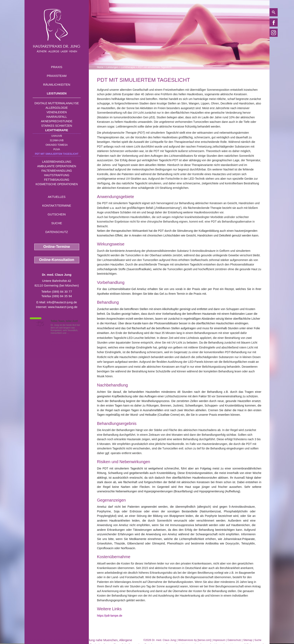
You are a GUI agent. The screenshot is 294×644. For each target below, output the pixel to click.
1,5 (40, 324)
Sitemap (248, 640)
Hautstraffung (57, 175)
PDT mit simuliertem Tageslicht (57, 154)
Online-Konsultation (57, 260)
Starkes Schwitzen (57, 126)
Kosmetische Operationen (57, 184)
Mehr (72, 333)
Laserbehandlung (57, 162)
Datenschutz (57, 232)
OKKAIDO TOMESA (57, 145)
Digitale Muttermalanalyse (57, 103)
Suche (57, 223)
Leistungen (57, 93)
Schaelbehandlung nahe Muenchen (94, 640)
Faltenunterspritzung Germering (46, 640)
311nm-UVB (57, 140)
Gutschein (57, 214)
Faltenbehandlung (57, 171)
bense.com (204, 640)
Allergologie (57, 108)
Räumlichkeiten (57, 85)
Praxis (57, 67)
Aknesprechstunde (57, 121)
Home (100, 67)
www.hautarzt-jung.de (63, 307)
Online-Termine (57, 247)
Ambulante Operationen (57, 166)
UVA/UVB (57, 136)
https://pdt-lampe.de (110, 616)
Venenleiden (57, 112)
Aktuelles (57, 197)
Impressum (219, 640)
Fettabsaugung (57, 180)
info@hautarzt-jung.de (62, 302)
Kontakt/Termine (57, 206)
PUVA (57, 149)
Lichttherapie (57, 130)
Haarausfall (57, 117)
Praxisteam (57, 76)
